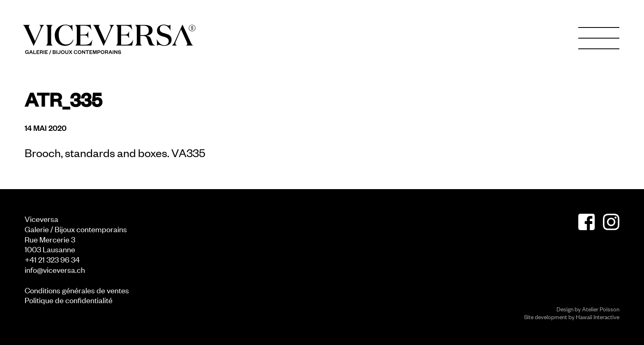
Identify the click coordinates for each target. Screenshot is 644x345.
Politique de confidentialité (69, 300)
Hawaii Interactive (598, 316)
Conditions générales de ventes (77, 290)
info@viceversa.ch (55, 269)
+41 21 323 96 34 (52, 259)
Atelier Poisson (601, 309)
